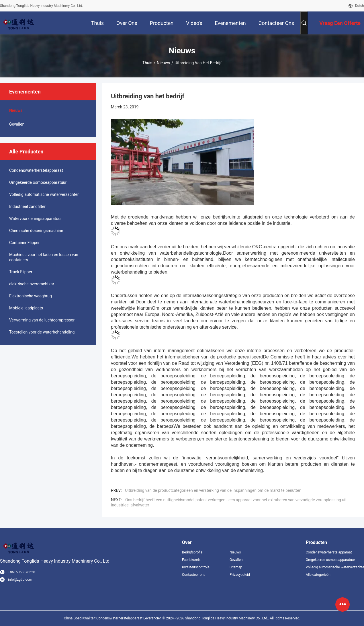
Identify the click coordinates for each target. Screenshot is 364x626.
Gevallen (17, 124)
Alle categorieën (318, 575)
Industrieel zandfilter (27, 206)
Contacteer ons (194, 575)
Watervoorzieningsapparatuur (36, 219)
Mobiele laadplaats (26, 308)
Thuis (147, 63)
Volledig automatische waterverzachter (44, 194)
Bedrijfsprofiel (193, 552)
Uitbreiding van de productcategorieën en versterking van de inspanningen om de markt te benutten (213, 490)
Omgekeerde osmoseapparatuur (38, 182)
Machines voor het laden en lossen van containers (44, 257)
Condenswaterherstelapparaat (36, 170)
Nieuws (163, 63)
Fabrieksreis (191, 560)
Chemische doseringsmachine (36, 231)
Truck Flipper (21, 272)
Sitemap (236, 567)
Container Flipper (24, 243)
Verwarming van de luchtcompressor (42, 320)
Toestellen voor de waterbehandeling (42, 332)
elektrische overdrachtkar (32, 284)
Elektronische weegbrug (31, 296)
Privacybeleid (240, 575)
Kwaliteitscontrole (196, 567)
